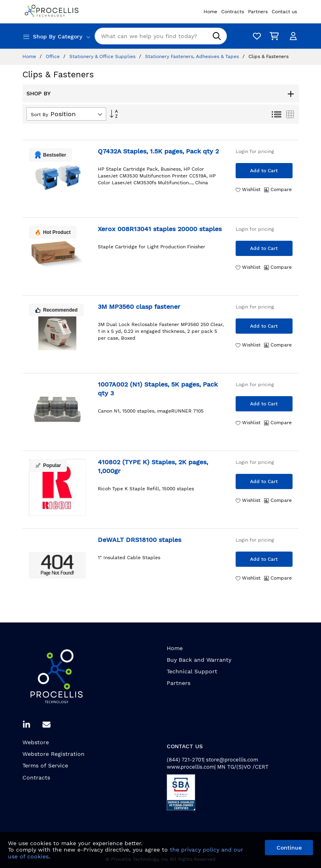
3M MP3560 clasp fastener (139, 307)
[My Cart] (273, 36)
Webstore (36, 742)
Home (30, 56)
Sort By (39, 115)
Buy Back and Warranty (199, 660)
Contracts (36, 777)
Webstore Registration (53, 754)
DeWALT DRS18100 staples (139, 540)
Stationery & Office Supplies (103, 56)
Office (53, 56)
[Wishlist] (255, 36)
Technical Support (192, 671)
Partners (179, 683)
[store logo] (52, 12)
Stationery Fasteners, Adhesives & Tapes (193, 56)
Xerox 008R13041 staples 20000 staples (160, 229)
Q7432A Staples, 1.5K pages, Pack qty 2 (158, 151)
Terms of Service (45, 765)
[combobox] (161, 36)
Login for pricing (255, 151)
